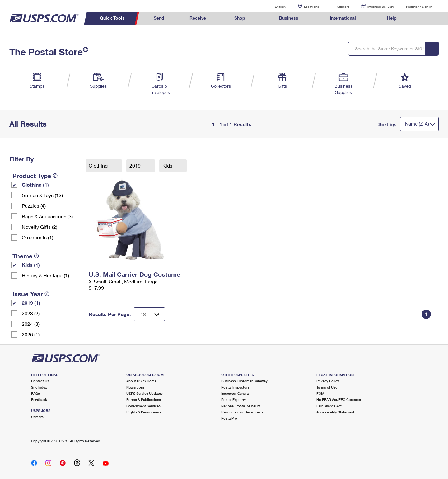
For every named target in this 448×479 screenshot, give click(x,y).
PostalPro (229, 418)
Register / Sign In (419, 7)
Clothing (99, 166)
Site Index (39, 387)
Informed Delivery (381, 7)
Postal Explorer (234, 400)
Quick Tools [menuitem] (112, 18)
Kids (168, 166)
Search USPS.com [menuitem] (421, 18)
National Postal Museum (241, 406)
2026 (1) (31, 334)
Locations (311, 7)
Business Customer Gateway (244, 381)
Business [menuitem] (289, 18)
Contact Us (40, 381)
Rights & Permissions (144, 412)
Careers (37, 417)
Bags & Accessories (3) (47, 216)
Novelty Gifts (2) (40, 227)
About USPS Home (141, 381)
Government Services (143, 406)
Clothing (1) (35, 184)
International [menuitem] (343, 18)
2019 (136, 166)
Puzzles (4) (34, 206)
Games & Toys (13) (42, 195)
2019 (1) (31, 303)
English (274, 6)
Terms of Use (327, 387)
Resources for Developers (242, 412)
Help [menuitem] (392, 18)
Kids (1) (31, 265)
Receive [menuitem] (198, 18)
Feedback (39, 400)
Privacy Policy (328, 381)
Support (343, 7)
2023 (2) (31, 313)
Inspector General (235, 393)
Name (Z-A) (417, 124)
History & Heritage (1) (45, 275)
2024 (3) (31, 324)
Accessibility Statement (335, 412)
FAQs (35, 393)
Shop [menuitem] (240, 18)
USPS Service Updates (145, 393)
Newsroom (135, 387)
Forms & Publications (144, 400)
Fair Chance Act (329, 406)
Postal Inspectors (235, 387)
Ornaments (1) (37, 237)
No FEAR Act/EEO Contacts (339, 400)
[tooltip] (55, 176)
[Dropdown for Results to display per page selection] (149, 314)
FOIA (320, 393)
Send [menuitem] (159, 18)
